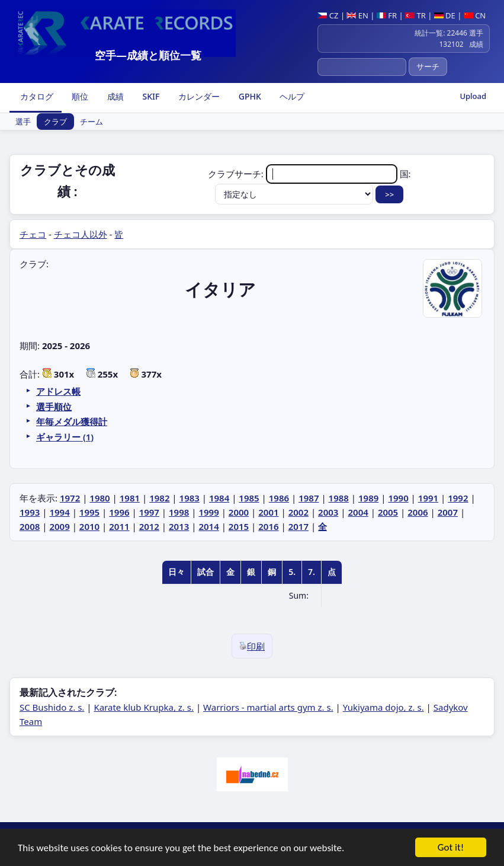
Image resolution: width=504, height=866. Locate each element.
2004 (358, 512)
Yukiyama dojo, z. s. (383, 707)
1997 (149, 512)
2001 (268, 512)
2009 (59, 526)
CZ (328, 15)
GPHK (249, 96)
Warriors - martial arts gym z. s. (268, 707)
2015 (239, 526)
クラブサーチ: (304, 174)
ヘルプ (291, 96)
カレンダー (198, 96)
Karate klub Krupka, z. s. (144, 707)
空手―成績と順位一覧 (148, 55)
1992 (458, 498)
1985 (249, 498)
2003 (328, 512)
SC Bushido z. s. (52, 707)
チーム (92, 122)
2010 (89, 526)
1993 (30, 512)
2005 (388, 512)
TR (415, 15)
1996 (119, 512)
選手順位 (54, 407)
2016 (268, 526)
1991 (428, 498)
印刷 (252, 646)
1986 (279, 498)
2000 (239, 512)
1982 (159, 498)
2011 (119, 526)
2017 (298, 526)
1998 (179, 512)
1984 (219, 498)
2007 (448, 512)
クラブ (55, 122)
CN (475, 15)
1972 (70, 498)
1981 (130, 498)
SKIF (150, 96)
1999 (208, 512)
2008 (30, 526)
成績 (114, 96)
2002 (298, 512)
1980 (99, 498)
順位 (79, 96)
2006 (418, 512)
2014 (208, 526)
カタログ (36, 96)
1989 (368, 498)
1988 (339, 498)
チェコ (33, 234)
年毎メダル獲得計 (72, 421)
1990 (398, 498)
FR (387, 15)
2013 (179, 526)
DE (445, 15)
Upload (473, 96)
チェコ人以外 (81, 234)
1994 (59, 512)
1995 (89, 512)
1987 (309, 498)
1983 (190, 498)
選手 (23, 122)
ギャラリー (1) (65, 437)
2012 (149, 526)
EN (357, 15)
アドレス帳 (58, 391)
